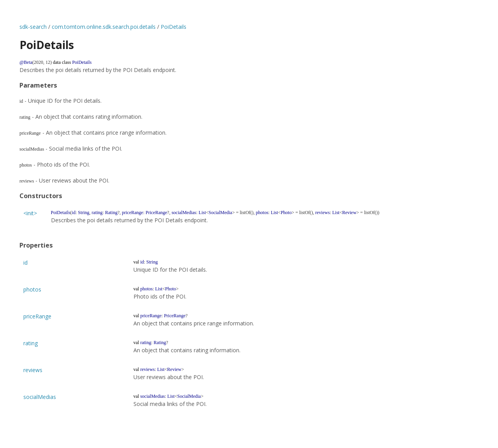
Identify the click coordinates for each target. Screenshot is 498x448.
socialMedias (40, 397)
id (25, 263)
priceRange (37, 316)
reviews (33, 370)
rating (31, 343)
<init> (30, 213)
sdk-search (33, 27)
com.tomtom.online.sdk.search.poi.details (104, 27)
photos (32, 289)
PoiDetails (174, 27)
